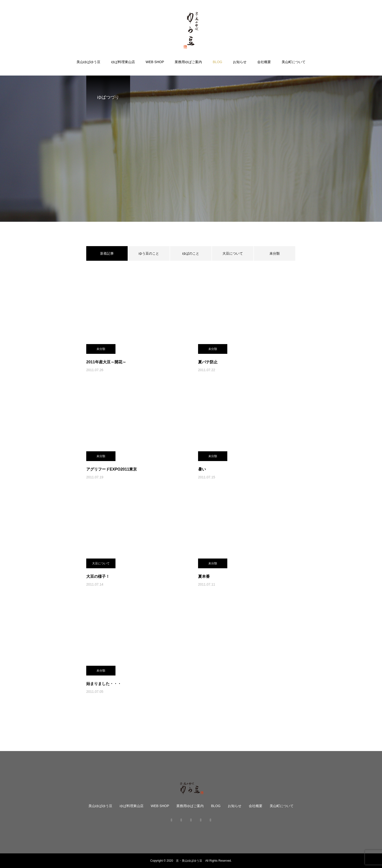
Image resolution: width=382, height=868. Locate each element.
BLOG (217, 62)
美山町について (294, 62)
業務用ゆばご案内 (188, 62)
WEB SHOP (155, 62)
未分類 (275, 253)
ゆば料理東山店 (123, 62)
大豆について (233, 253)
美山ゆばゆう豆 (88, 62)
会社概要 (264, 62)
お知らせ (240, 62)
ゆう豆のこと (149, 253)
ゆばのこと (191, 253)
